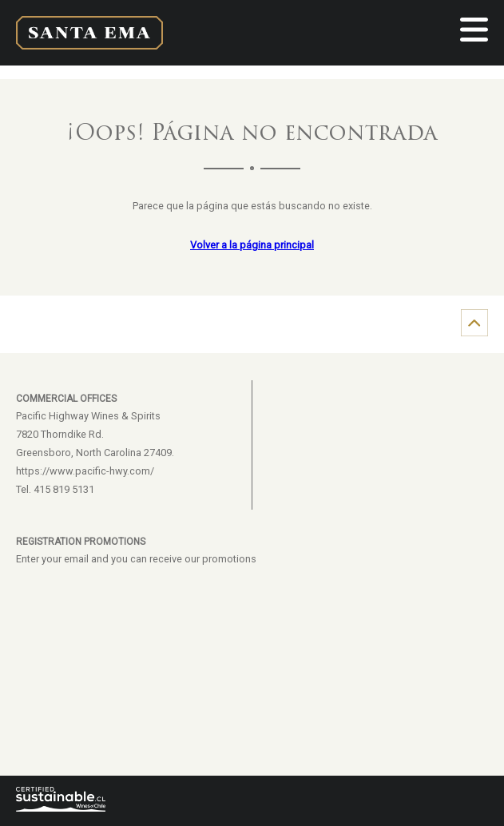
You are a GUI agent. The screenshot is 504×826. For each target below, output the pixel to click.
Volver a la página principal (252, 245)
